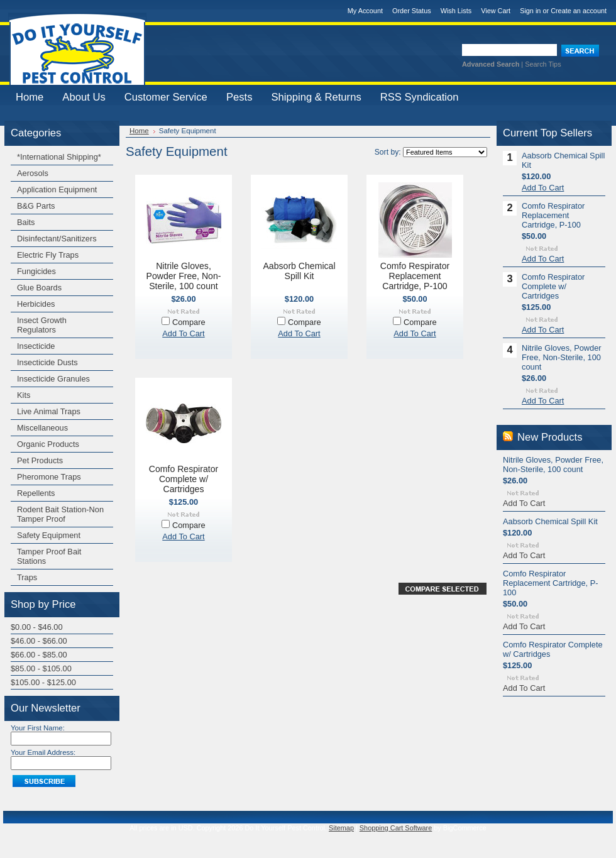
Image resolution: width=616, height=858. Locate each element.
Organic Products (48, 444)
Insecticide (36, 346)
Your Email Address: (43, 752)
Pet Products (40, 460)
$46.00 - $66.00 (39, 641)
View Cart (496, 11)
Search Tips (543, 64)
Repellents (36, 493)
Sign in (530, 11)
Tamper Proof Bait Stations (49, 556)
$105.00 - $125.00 (43, 682)
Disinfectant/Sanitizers (57, 239)
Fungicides (36, 271)
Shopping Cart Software (396, 828)
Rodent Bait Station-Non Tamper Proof (60, 514)
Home (139, 131)
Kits (24, 395)
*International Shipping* (59, 157)
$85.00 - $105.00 (41, 668)
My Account (365, 11)
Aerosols (33, 173)
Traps (27, 577)
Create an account (579, 11)
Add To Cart (183, 333)
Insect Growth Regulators (42, 325)
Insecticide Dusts (47, 362)
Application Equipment (57, 190)
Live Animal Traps (49, 411)
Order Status (412, 11)
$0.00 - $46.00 (37, 627)
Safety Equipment (49, 535)
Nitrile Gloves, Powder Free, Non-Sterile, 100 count (184, 276)
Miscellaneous (42, 428)
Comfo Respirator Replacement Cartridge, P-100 (415, 276)
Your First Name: (38, 728)
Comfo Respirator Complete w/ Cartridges (184, 479)
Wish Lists (456, 11)
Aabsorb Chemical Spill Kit (299, 271)
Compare (189, 322)
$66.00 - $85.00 (39, 655)
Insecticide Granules (53, 379)
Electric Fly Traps (48, 255)
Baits (26, 222)
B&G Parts (36, 206)
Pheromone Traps (49, 477)
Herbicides (36, 304)
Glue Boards (39, 288)
